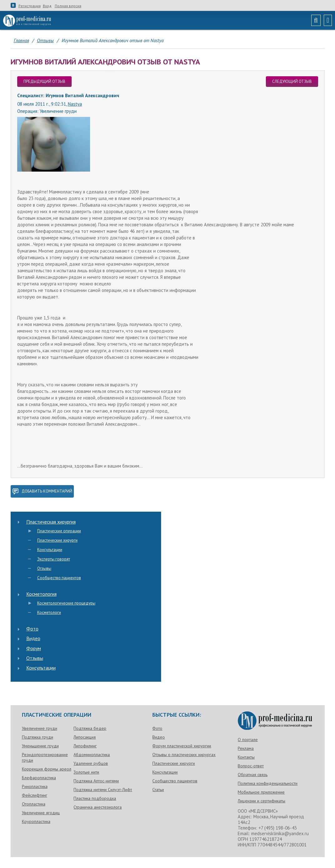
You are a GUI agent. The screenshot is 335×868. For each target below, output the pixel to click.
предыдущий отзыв (44, 81)
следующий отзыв (292, 81)
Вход (47, 6)
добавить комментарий (42, 491)
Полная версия (68, 6)
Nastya (75, 104)
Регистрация (30, 6)
